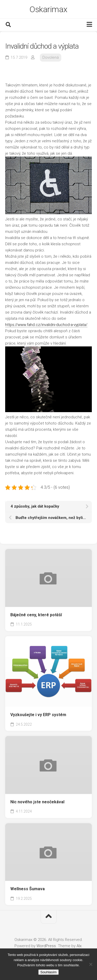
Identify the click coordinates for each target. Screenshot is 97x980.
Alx (79, 946)
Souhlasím (48, 972)
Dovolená (51, 57)
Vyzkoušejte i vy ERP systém (38, 715)
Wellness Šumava (28, 889)
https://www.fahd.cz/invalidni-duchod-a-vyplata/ (46, 325)
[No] (91, 964)
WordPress (46, 946)
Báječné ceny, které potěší (36, 615)
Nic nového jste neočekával (37, 802)
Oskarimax (48, 9)
